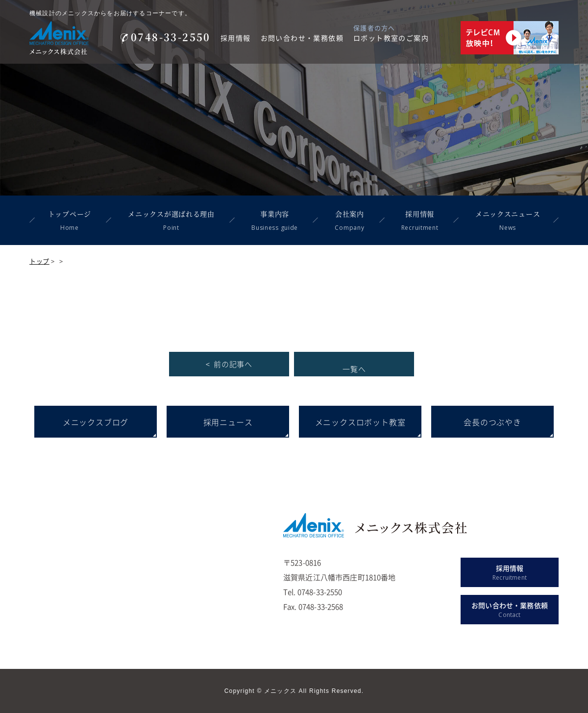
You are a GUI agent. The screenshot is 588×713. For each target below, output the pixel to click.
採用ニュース (228, 422)
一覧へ (354, 369)
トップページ (70, 221)
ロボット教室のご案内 (391, 38)
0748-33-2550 (166, 37)
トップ (39, 261)
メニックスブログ (96, 422)
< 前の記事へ (229, 364)
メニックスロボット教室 (360, 422)
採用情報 (236, 38)
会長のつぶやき (492, 422)
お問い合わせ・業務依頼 (302, 38)
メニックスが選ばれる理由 (171, 221)
